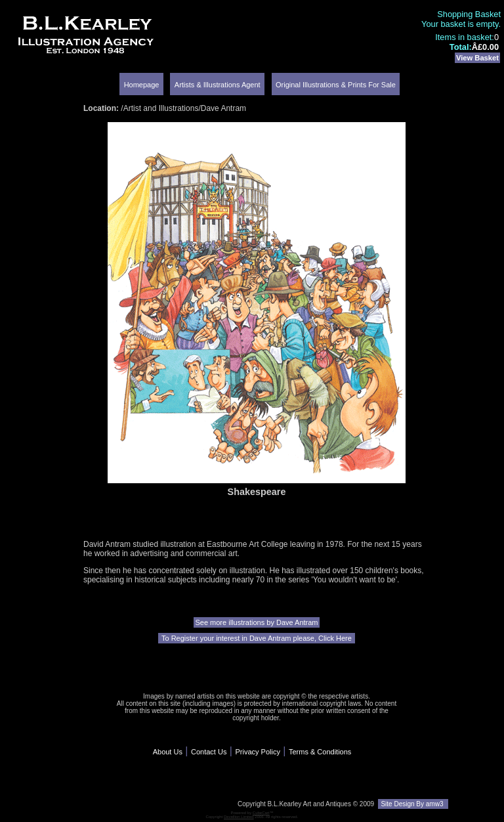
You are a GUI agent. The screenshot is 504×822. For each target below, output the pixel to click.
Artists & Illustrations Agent (218, 85)
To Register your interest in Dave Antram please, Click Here (257, 638)
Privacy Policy (257, 752)
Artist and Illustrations (161, 108)
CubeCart (261, 813)
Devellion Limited (239, 817)
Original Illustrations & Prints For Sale (336, 85)
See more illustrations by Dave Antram (256, 622)
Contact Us (209, 752)
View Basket (477, 58)
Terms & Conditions (320, 752)
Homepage (142, 85)
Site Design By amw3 (413, 804)
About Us (168, 752)
